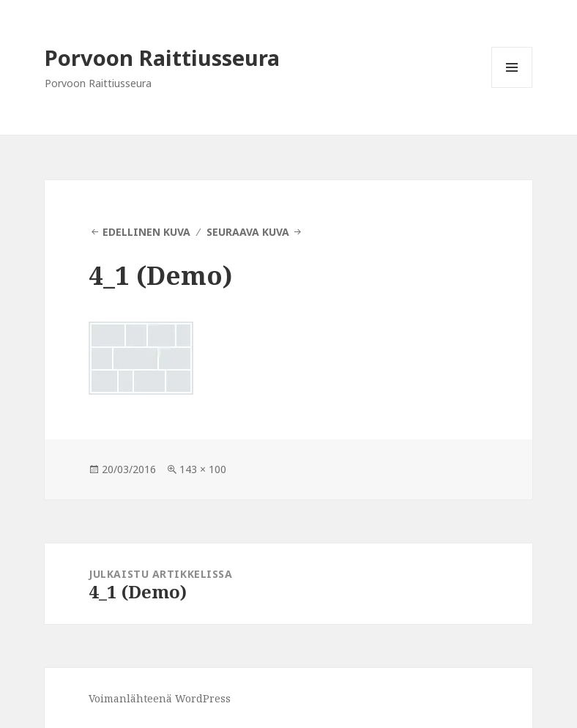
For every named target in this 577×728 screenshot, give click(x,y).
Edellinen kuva (146, 232)
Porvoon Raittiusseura (162, 57)
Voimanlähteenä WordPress (160, 698)
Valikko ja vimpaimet (512, 88)
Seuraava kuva (248, 232)
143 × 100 (203, 469)
